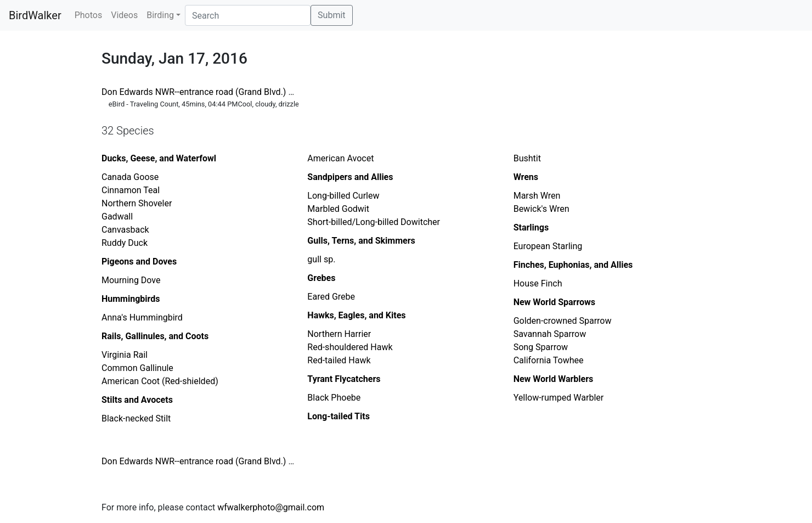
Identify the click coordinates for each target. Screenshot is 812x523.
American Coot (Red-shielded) (160, 381)
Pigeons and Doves (139, 261)
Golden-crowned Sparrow (563, 321)
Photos (89, 15)
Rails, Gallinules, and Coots (155, 336)
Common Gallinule (137, 368)
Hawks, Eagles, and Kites (356, 315)
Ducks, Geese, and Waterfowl (159, 158)
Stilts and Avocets (137, 400)
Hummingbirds (131, 299)
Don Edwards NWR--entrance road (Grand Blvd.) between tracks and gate (243, 92)
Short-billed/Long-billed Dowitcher (374, 222)
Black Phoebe (334, 398)
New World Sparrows (554, 302)
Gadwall (117, 216)
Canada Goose (130, 177)
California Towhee (549, 360)
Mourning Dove (131, 280)
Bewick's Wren (542, 209)
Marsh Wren (537, 196)
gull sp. (321, 259)
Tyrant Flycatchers (344, 379)
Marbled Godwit (338, 209)
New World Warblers (554, 379)
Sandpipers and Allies (350, 177)
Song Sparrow (541, 347)
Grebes (321, 278)
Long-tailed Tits (339, 416)
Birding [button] (160, 15)
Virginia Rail (125, 355)
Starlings (531, 227)
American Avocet (340, 158)
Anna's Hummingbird (142, 317)
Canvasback (125, 230)
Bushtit (527, 158)
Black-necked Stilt (136, 418)
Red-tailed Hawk (339, 360)
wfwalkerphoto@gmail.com (271, 507)
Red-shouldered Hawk (350, 347)
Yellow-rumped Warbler (559, 398)
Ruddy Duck (125, 243)
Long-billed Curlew (343, 196)
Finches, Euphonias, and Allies (573, 265)
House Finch (538, 283)
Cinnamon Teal (131, 190)
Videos (124, 15)
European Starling (548, 246)
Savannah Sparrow (550, 334)
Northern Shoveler (137, 203)
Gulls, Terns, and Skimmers (361, 241)
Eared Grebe (331, 297)
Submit (331, 15)
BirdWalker (35, 15)
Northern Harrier (339, 334)
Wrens (526, 177)
